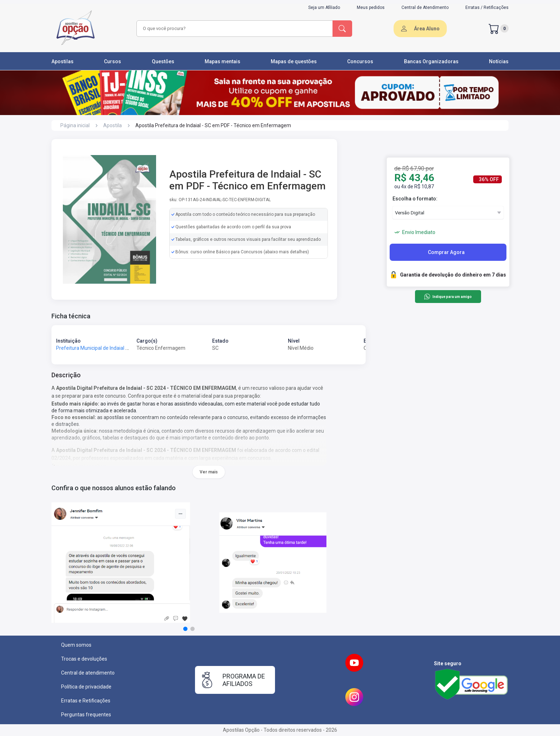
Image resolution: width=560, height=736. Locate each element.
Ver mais (209, 472)
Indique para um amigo (448, 297)
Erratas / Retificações (487, 8)
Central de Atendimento (425, 8)
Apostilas (62, 61)
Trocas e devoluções (84, 659)
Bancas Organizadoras (431, 61)
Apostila (112, 125)
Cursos (112, 61)
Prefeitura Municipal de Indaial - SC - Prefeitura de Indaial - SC (125, 348)
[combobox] (234, 29)
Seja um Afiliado (324, 8)
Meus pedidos (371, 8)
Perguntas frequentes (86, 715)
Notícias (499, 61)
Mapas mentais (222, 61)
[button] (185, 629)
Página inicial (75, 125)
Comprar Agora (446, 252)
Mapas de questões (294, 61)
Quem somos (76, 645)
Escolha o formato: (415, 199)
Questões (163, 61)
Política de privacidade (86, 687)
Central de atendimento (88, 673)
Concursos (360, 61)
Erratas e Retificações (86, 701)
